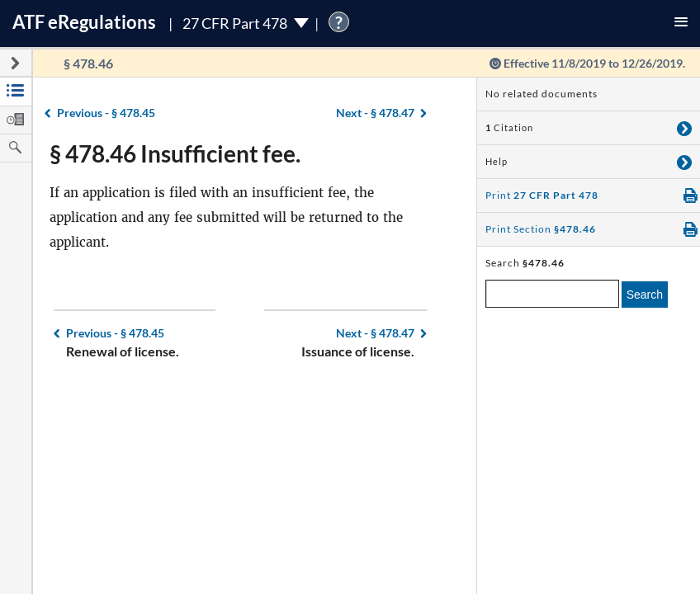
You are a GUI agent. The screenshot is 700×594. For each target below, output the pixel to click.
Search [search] (645, 295)
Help (497, 162)
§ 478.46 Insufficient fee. (175, 153)
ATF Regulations (84, 22)
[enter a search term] (552, 294)
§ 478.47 (375, 113)
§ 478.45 (106, 113)
